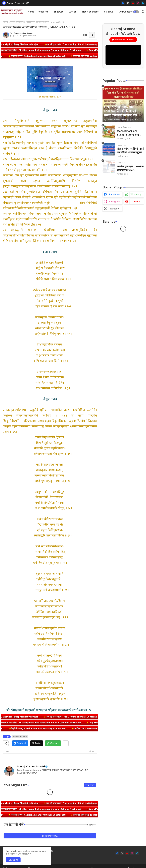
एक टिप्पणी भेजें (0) (50, 836)
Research (43, 12)
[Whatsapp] (53, 743)
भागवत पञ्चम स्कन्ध (17, 22)
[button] (136, 12)
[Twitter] (37, 743)
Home (31, 12)
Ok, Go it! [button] (13, 860)
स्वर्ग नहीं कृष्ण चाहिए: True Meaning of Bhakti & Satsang (82, 44)
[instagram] (138, 3)
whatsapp (136, 194)
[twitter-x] (128, 3)
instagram (114, 202)
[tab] (31, 12)
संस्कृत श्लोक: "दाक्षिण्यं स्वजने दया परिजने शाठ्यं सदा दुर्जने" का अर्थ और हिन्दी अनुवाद (130, 151)
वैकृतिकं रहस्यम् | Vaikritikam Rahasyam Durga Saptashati (46, 56)
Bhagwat (58, 12)
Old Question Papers (130, 12)
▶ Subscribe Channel (123, 40)
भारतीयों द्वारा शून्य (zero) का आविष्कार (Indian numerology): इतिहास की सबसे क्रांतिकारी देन (130, 168)
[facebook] (123, 3)
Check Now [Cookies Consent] (23, 854)
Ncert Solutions (90, 12)
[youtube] (133, 3)
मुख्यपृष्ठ (6, 22)
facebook (114, 194)
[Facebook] (20, 743)
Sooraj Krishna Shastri (31, 766)
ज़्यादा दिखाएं (90, 785)
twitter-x (114, 209)
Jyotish (73, 12)
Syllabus (109, 12)
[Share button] (66, 743)
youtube (136, 202)
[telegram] (143, 3)
